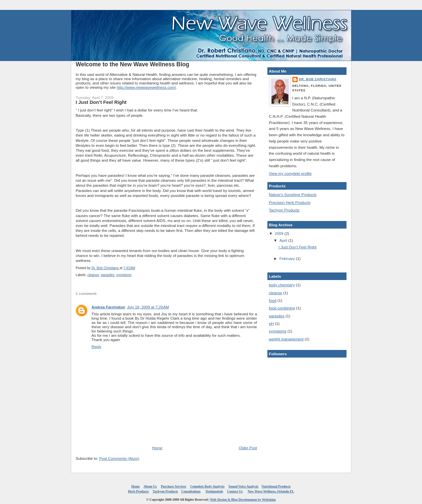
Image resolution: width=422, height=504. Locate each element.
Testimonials (214, 491)
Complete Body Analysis (207, 486)
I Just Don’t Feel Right (298, 247)
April (284, 240)
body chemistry (282, 285)
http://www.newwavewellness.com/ (146, 87)
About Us (150, 486)
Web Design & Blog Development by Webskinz (243, 500)
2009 (280, 233)
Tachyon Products (284, 210)
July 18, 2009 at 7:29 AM (148, 307)
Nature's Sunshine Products (293, 194)
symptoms (124, 275)
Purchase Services (174, 486)
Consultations (191, 491)
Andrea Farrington (108, 307)
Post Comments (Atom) (119, 458)
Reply (97, 346)
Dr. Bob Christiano (318, 79)
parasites (108, 275)
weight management (286, 339)
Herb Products (138, 491)
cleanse (93, 275)
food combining (282, 308)
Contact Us (235, 491)
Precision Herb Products (290, 202)
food (273, 300)
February (288, 258)
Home (157, 448)
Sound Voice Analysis (243, 486)
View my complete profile (290, 173)
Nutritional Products (276, 486)
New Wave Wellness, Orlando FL (271, 491)
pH (271, 323)
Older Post (248, 448)
